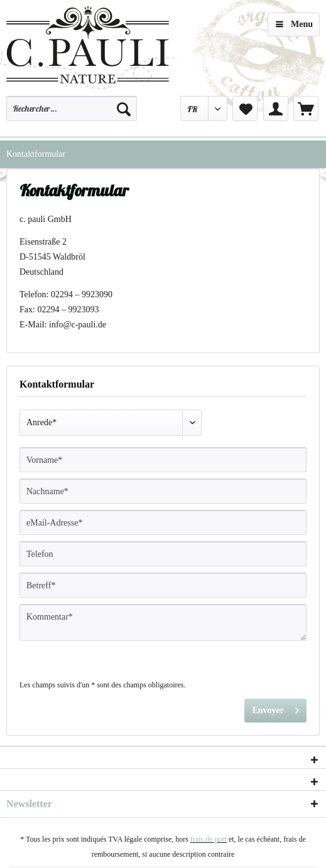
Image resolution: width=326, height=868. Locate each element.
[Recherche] (124, 109)
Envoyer (275, 708)
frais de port (209, 839)
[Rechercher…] (72, 109)
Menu (294, 22)
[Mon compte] (276, 109)
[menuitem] (72, 114)
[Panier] (306, 109)
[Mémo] (245, 109)
